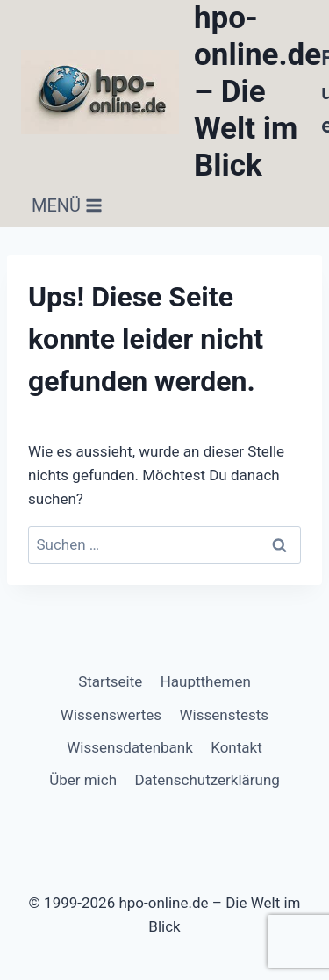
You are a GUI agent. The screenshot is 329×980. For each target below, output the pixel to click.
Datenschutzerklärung (207, 780)
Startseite (110, 681)
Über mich (83, 780)
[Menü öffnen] (67, 205)
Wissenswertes (111, 715)
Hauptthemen (206, 681)
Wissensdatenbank (130, 747)
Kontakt (236, 747)
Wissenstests (225, 715)
